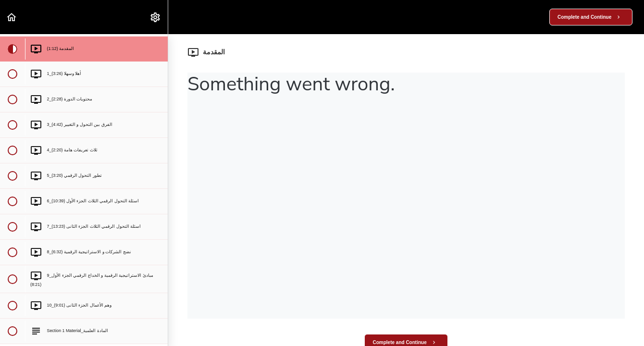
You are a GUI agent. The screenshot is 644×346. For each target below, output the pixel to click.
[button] (12, 17)
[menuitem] (156, 17)
